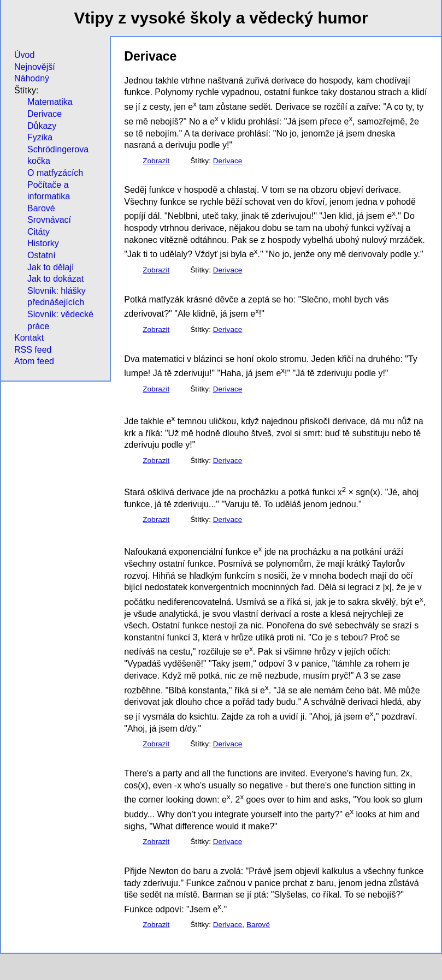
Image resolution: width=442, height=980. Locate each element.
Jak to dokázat (55, 279)
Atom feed (34, 361)
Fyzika (40, 137)
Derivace (45, 114)
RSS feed (33, 350)
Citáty (39, 232)
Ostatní (42, 255)
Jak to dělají (51, 267)
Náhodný (32, 78)
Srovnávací (49, 220)
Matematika (50, 102)
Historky (43, 243)
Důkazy (42, 126)
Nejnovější (35, 67)
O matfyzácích (55, 173)
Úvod (24, 55)
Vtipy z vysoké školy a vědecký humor (221, 18)
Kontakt (29, 338)
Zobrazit (156, 161)
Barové (41, 208)
